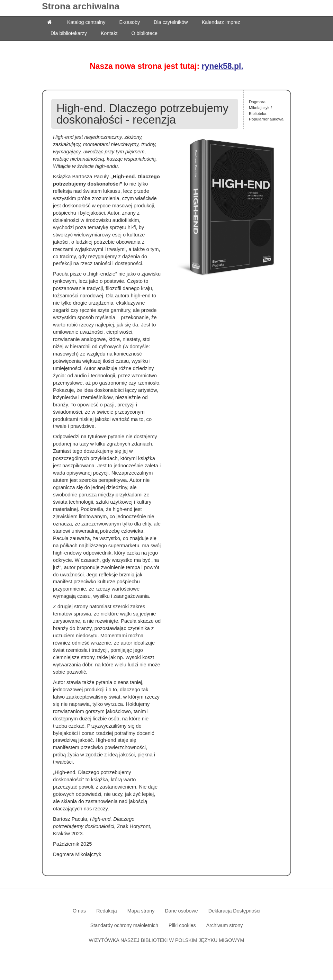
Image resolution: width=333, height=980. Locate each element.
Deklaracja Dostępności (234, 911)
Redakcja (107, 911)
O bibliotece (144, 33)
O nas (79, 911)
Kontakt (109, 33)
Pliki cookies (182, 925)
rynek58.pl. (223, 66)
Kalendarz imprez (221, 22)
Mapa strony (141, 911)
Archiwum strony (225, 925)
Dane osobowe (181, 911)
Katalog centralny (86, 22)
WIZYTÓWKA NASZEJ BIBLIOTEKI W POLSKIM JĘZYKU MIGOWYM (167, 940)
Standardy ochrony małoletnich (124, 925)
